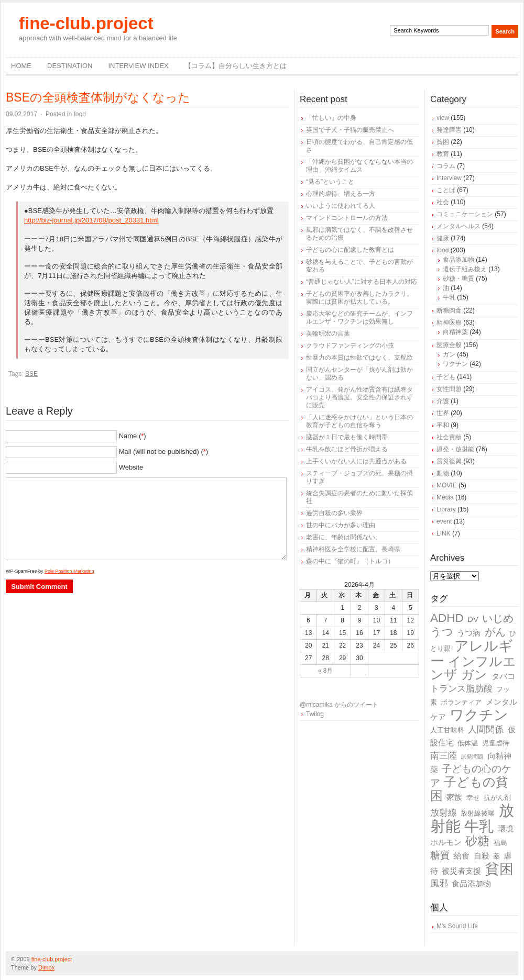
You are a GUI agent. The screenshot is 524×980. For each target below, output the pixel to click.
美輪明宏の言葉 (328, 333)
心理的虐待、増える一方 (341, 194)
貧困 (443, 142)
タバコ (503, 676)
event (444, 521)
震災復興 (449, 461)
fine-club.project (86, 23)
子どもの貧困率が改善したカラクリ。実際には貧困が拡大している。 (359, 298)
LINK (444, 533)
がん (495, 632)
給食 (462, 856)
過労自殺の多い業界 (334, 513)
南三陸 (444, 756)
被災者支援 (461, 871)
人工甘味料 (447, 730)
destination (70, 66)
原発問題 (472, 756)
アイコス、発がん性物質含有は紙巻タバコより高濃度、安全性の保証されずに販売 (359, 397)
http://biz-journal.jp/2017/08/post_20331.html (91, 220)
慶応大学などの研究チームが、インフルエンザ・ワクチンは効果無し (359, 318)
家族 (454, 797)
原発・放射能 (455, 449)
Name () (133, 436)
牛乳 (449, 297)
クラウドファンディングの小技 (350, 346)
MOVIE (447, 485)
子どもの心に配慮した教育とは (350, 250)
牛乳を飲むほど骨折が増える (347, 449)
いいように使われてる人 (341, 206)
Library (446, 509)
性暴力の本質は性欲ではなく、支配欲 (359, 358)
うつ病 (469, 633)
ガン (449, 354)
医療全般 (449, 345)
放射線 (444, 813)
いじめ (498, 618)
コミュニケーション (465, 214)
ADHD (447, 618)
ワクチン (455, 364)
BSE (31, 374)
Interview (449, 178)
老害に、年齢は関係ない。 (344, 537)
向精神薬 (455, 332)
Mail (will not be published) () (164, 452)
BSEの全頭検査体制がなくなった (98, 97)
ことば (446, 190)
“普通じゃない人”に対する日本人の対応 (362, 282)
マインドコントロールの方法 (347, 218)
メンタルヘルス (458, 226)
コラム (446, 166)
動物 (443, 473)
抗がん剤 (497, 798)
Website (131, 467)
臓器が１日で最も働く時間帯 (347, 437)
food (79, 114)
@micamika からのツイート (339, 705)
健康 (443, 238)
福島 (500, 843)
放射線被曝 (478, 813)
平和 (443, 425)
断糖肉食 (449, 310)
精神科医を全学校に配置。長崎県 (353, 549)
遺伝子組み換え (465, 269)
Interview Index (138, 66)
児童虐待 (496, 743)
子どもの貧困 (469, 789)
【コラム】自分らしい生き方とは (236, 66)
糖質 (440, 855)
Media (445, 497)
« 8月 (326, 671)
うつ (442, 632)
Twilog (315, 714)
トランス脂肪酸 (461, 689)
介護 (443, 401)
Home (21, 66)
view (443, 118)
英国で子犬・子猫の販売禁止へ (350, 130)
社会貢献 (449, 437)
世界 (443, 413)
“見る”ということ (330, 182)
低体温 (468, 743)
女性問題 (449, 389)
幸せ (473, 798)
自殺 (482, 856)
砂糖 (477, 841)
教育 (443, 154)
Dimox (46, 967)
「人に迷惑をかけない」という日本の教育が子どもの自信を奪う (359, 421)
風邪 (439, 883)
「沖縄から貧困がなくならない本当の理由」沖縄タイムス (359, 166)
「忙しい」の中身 (331, 118)
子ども (446, 377)
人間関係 (486, 730)
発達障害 (449, 130)
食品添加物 (458, 260)
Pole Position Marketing (69, 571)
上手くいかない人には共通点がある (356, 461)
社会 (443, 202)
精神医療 (449, 322)
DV (473, 619)
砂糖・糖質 (458, 279)
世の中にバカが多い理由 (341, 525)
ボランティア (461, 702)
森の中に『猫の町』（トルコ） (350, 561)
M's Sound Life (457, 926)
